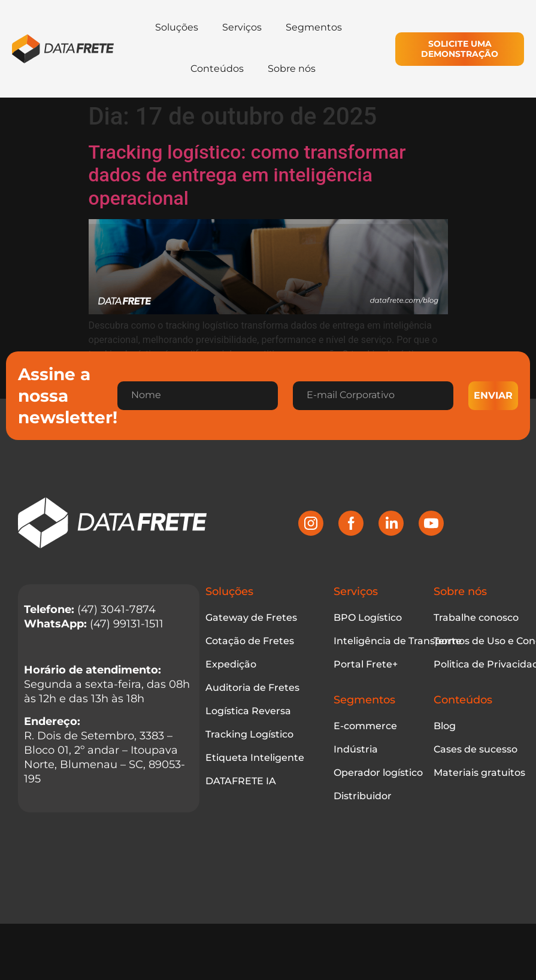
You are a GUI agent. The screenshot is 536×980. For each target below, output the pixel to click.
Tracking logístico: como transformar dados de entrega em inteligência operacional (247, 175)
